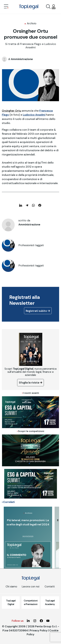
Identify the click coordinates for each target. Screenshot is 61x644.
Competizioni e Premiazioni (31, 602)
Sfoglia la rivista (30, 383)
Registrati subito (38, 311)
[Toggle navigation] (6, 7)
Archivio (32, 23)
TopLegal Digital (11, 602)
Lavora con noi (30, 586)
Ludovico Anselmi (34, 115)
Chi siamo (11, 586)
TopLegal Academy (50, 602)
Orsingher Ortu (12, 111)
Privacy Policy (39, 630)
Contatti (50, 586)
